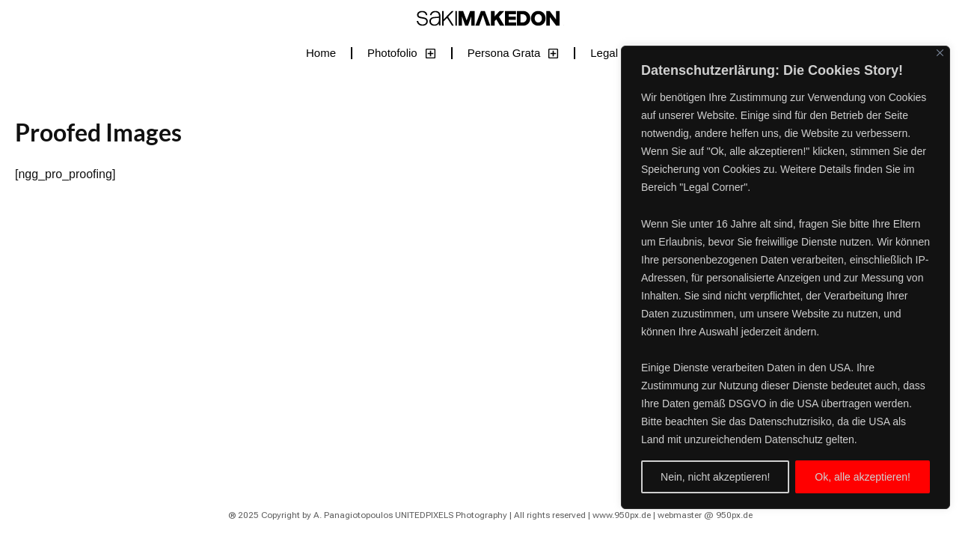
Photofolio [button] (402, 54)
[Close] (940, 53)
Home (321, 53)
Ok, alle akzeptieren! (863, 477)
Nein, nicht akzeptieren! (715, 477)
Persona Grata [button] (514, 54)
